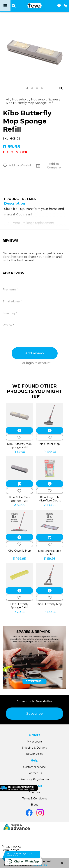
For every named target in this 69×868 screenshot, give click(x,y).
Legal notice (11, 850)
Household (21, 99)
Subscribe (34, 714)
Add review (35, 353)
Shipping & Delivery (35, 748)
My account (34, 742)
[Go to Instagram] (40, 813)
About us (34, 792)
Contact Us (35, 773)
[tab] (27, 88)
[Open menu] (5, 6)
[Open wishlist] (59, 6)
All (8, 99)
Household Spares (45, 99)
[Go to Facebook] (29, 813)
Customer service (34, 767)
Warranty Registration (35, 779)
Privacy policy (11, 847)
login (30, 363)
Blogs (35, 805)
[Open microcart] (66, 6)
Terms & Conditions (34, 799)
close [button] (62, 863)
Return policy (34, 754)
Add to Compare (48, 166)
